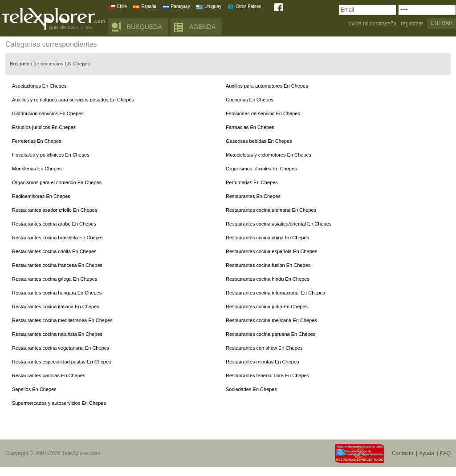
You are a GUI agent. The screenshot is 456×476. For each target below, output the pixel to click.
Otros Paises (248, 6)
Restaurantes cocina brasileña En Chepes (58, 238)
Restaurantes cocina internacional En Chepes (275, 293)
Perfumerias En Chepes (252, 182)
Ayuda (427, 453)
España (149, 6)
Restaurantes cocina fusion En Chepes (268, 265)
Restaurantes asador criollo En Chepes (55, 210)
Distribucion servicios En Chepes (48, 113)
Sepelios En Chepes (34, 389)
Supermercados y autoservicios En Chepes (59, 403)
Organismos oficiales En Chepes (261, 169)
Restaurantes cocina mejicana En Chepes (271, 320)
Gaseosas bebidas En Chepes (259, 141)
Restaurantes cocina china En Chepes (267, 238)
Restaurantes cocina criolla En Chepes (54, 251)
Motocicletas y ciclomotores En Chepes (269, 155)
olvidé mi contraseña (372, 24)
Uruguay (213, 6)
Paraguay (181, 6)
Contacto (403, 453)
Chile (122, 6)
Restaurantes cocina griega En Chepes (55, 279)
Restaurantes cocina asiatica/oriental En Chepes (279, 224)
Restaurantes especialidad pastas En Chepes (62, 362)
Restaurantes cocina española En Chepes (271, 251)
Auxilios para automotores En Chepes (267, 86)
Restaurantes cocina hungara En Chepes (57, 293)
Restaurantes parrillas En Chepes (49, 375)
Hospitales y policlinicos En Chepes (51, 155)
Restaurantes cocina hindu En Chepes (268, 279)
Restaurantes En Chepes (253, 196)
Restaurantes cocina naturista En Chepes (57, 334)
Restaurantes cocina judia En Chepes (267, 307)
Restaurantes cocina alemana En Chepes (271, 210)
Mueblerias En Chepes (37, 169)
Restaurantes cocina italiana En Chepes (56, 307)
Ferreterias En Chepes (37, 141)
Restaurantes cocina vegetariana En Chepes (61, 348)
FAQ (445, 453)
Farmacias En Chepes (250, 127)
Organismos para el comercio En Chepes (57, 182)
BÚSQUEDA (145, 27)
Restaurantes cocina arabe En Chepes (54, 224)
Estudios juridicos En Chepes (44, 127)
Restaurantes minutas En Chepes (262, 362)
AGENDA (202, 27)
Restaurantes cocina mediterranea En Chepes (62, 320)
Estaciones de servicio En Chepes (263, 113)
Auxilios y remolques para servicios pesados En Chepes (73, 100)
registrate (412, 24)
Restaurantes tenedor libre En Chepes (267, 375)
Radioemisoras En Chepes (41, 196)
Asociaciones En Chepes (39, 86)
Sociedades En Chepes (251, 389)
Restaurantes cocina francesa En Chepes (57, 265)
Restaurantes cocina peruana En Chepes (271, 334)
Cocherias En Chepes (250, 100)
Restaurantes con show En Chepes (264, 348)
